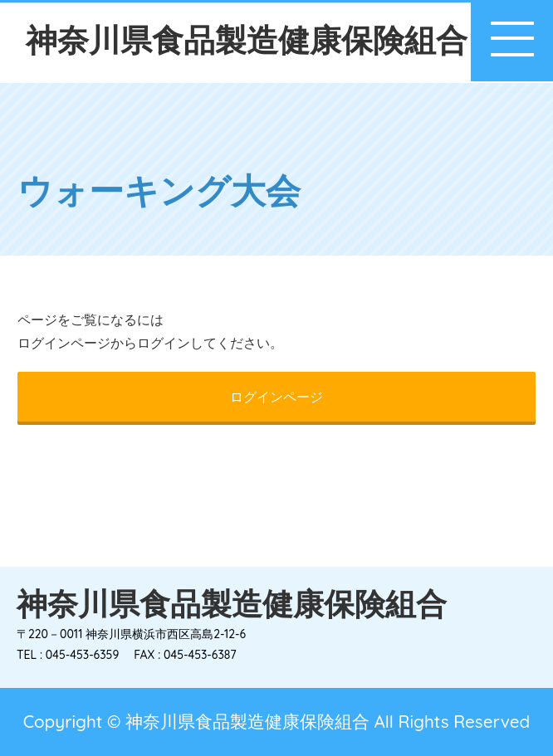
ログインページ (276, 397)
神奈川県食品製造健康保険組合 (247, 39)
